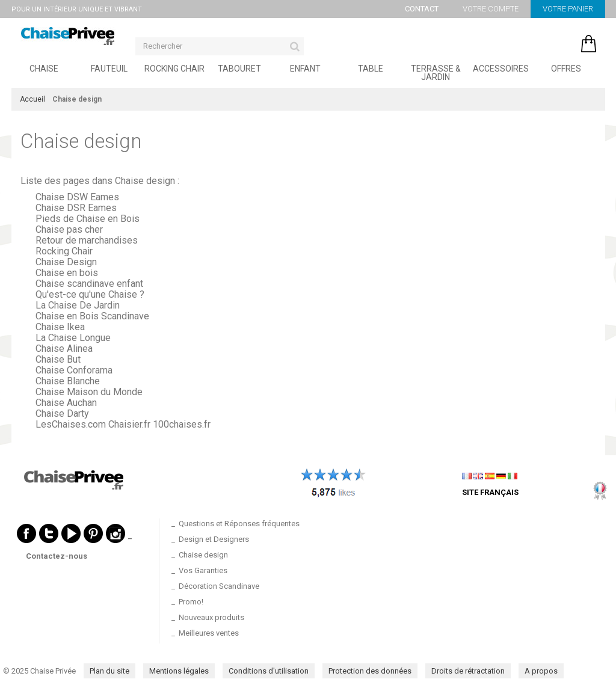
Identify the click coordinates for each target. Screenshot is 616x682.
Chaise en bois (67, 273)
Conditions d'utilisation (269, 671)
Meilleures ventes (209, 633)
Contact (422, 9)
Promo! (191, 602)
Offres (566, 69)
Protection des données (370, 671)
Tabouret (239, 69)
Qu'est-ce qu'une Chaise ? (90, 294)
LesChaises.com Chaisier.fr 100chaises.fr (123, 424)
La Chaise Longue (73, 338)
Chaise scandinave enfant (89, 284)
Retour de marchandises (87, 240)
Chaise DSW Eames (77, 197)
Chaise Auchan (66, 403)
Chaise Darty (62, 413)
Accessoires (501, 69)
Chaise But (58, 359)
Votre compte (491, 9)
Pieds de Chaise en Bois (88, 219)
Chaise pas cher (69, 229)
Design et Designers (214, 539)
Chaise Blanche (68, 381)
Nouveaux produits (211, 617)
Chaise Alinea (64, 349)
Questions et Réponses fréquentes (239, 524)
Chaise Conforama (74, 370)
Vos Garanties (203, 570)
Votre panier (568, 9)
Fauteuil (109, 69)
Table (371, 69)
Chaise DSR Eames (76, 208)
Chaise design (81, 141)
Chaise (44, 69)
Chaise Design (66, 262)
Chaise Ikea (60, 327)
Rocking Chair (174, 69)
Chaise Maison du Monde (89, 392)
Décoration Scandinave (219, 586)
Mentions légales (179, 671)
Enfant (305, 69)
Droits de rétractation (468, 671)
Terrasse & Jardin (436, 73)
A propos (541, 671)
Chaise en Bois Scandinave (92, 316)
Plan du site (109, 671)
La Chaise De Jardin (78, 305)
